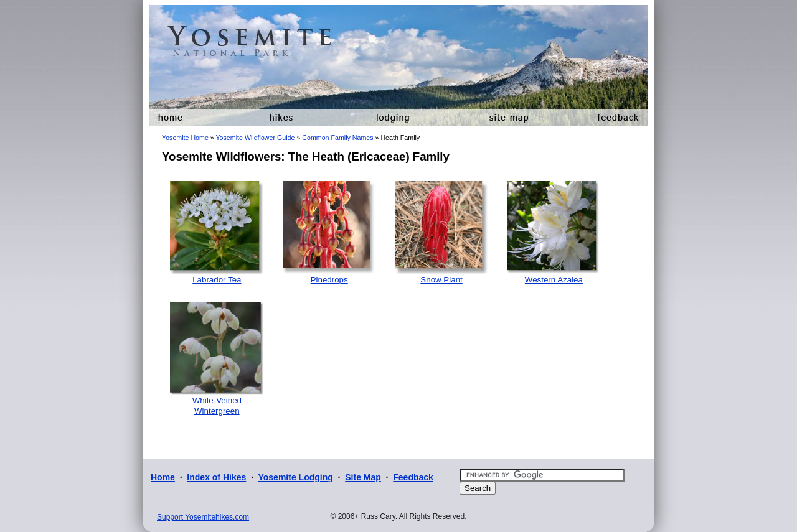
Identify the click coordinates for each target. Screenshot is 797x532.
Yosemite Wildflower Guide (255, 138)
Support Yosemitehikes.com (203, 517)
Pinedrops (329, 280)
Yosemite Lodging (295, 477)
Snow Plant (441, 280)
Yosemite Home (185, 138)
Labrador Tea (217, 280)
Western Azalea (554, 280)
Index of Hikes (216, 477)
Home (163, 477)
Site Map (363, 477)
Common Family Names (337, 138)
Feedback (413, 477)
